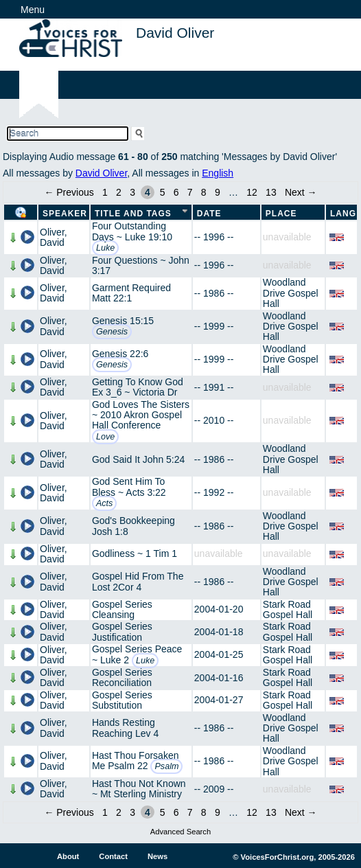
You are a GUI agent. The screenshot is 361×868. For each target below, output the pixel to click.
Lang (343, 214)
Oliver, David (54, 237)
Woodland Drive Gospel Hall (291, 293)
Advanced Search (180, 832)
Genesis (112, 332)
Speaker (65, 214)
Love (105, 437)
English (218, 173)
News (158, 856)
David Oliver (101, 173)
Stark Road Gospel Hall (288, 609)
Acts (105, 503)
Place (281, 214)
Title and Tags (133, 214)
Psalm (166, 766)
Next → (301, 192)
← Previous (69, 192)
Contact (113, 856)
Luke (105, 248)
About (68, 856)
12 (252, 192)
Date (209, 214)
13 (271, 192)
